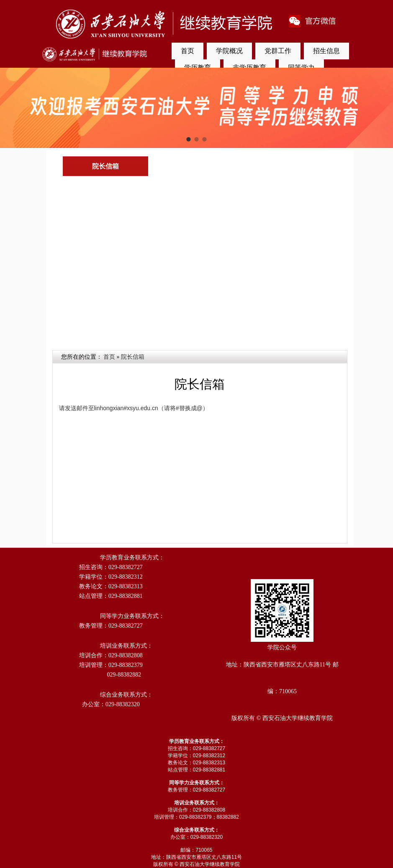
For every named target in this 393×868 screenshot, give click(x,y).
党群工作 (278, 51)
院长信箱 (133, 357)
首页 (188, 51)
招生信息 (326, 51)
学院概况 (229, 51)
